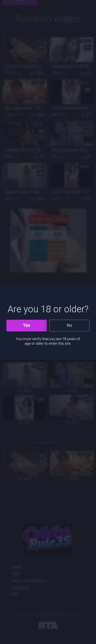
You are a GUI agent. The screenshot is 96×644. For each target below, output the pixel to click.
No (70, 325)
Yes (26, 325)
